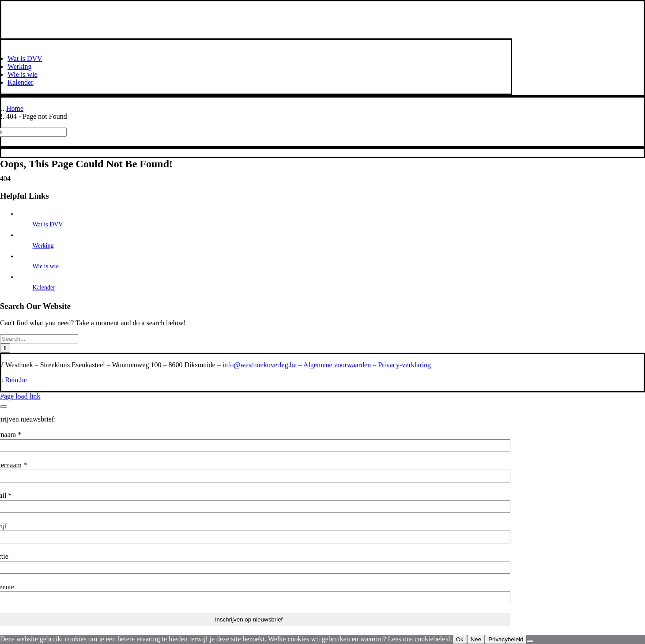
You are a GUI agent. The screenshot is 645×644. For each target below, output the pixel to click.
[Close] (4, 407)
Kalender (44, 288)
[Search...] (39, 339)
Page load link (20, 396)
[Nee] (530, 641)
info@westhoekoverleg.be (260, 365)
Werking (43, 246)
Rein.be (16, 380)
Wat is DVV (48, 224)
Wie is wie (46, 266)
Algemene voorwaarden (337, 365)
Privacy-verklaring (404, 365)
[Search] (5, 348)
